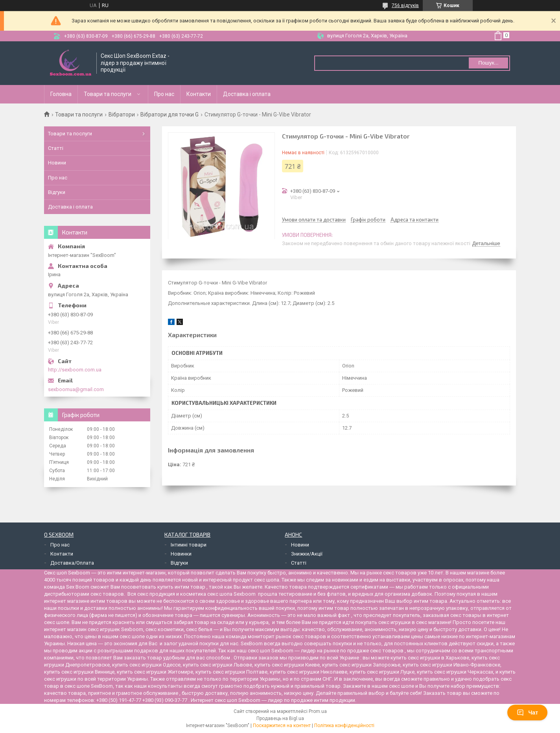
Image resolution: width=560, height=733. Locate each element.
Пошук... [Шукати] (488, 63)
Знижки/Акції (307, 554)
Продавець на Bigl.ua (280, 718)
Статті (56, 148)
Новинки (181, 554)
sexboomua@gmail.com (76, 389)
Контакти (199, 94)
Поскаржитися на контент (282, 726)
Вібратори (122, 114)
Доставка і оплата (247, 94)
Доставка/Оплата (72, 563)
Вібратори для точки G (169, 114)
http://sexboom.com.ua (75, 370)
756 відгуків (405, 6)
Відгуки (57, 192)
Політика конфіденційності (344, 726)
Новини (57, 163)
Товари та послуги (108, 94)
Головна (61, 94)
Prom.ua (318, 711)
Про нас (164, 94)
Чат (527, 713)
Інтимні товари (189, 545)
